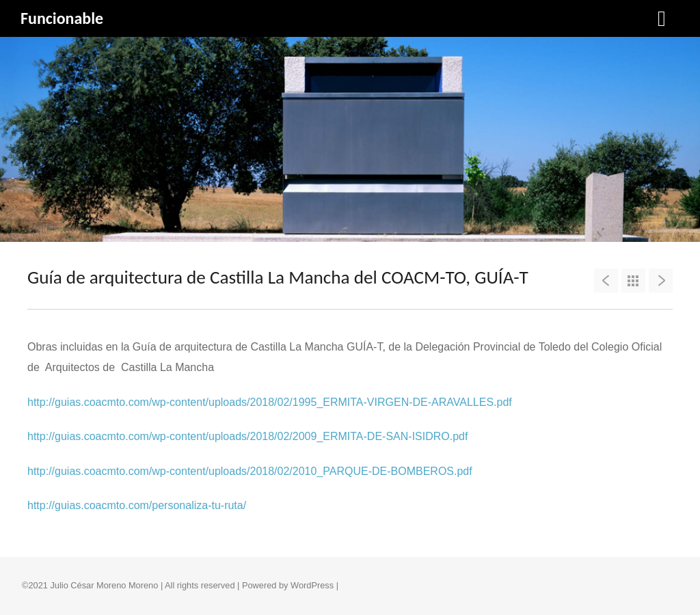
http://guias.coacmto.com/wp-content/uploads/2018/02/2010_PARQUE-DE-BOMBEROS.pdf (250, 471)
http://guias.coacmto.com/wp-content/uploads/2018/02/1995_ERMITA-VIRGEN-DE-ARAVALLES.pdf (270, 402)
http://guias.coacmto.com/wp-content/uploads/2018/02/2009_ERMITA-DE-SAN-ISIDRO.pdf (247, 436)
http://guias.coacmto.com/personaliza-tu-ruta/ (137, 505)
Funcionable (62, 18)
